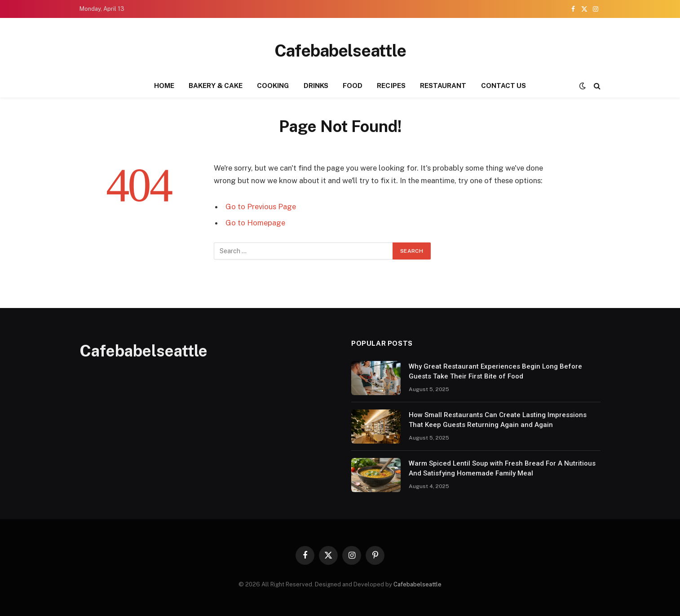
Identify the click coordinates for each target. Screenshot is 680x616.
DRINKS (316, 86)
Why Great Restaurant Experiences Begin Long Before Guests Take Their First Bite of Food (495, 371)
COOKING (273, 86)
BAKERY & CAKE (216, 86)
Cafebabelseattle (417, 584)
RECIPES (391, 86)
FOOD (353, 86)
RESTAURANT (443, 86)
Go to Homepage (255, 223)
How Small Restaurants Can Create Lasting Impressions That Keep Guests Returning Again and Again (498, 420)
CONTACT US (504, 86)
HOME (164, 86)
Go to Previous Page (261, 207)
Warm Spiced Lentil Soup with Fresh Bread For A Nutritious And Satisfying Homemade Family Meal (502, 468)
